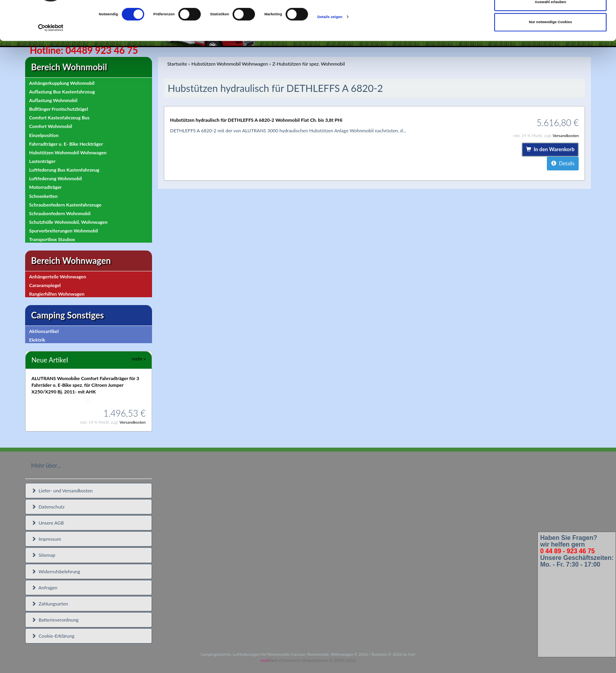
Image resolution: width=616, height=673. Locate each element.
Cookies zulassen (551, 18)
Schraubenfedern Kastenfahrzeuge (65, 205)
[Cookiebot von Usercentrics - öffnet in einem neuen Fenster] (51, 65)
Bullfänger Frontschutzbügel (59, 109)
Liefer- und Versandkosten (62, 491)
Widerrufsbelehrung (56, 572)
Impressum (46, 539)
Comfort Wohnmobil (51, 126)
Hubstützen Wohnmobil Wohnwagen (68, 153)
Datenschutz (48, 507)
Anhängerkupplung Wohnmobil (62, 83)
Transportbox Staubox (52, 239)
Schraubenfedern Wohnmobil (60, 213)
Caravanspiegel (45, 285)
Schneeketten (43, 196)
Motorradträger (45, 187)
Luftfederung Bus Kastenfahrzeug (64, 170)
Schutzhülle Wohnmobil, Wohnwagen (68, 222)
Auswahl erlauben (550, 39)
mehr (139, 359)
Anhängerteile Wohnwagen (58, 277)
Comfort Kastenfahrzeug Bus (59, 118)
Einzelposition (44, 135)
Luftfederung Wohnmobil (55, 178)
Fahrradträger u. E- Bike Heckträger (66, 144)
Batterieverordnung (55, 620)
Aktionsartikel (44, 331)
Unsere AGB (48, 523)
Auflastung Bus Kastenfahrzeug (62, 92)
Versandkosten (133, 422)
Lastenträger (42, 161)
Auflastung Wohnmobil (53, 100)
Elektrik (37, 340)
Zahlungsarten (50, 604)
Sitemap (43, 555)
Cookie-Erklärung (53, 636)
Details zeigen (330, 54)
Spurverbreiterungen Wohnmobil (63, 231)
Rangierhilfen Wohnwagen (57, 294)
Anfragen (44, 588)
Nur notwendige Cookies (550, 59)
